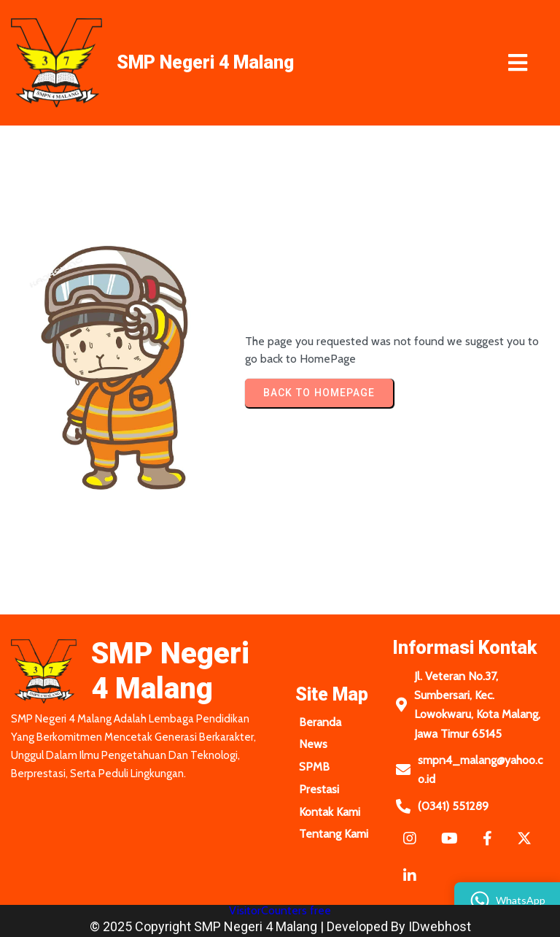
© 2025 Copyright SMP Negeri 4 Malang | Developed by (249, 926)
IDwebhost (440, 926)
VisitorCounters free (280, 910)
